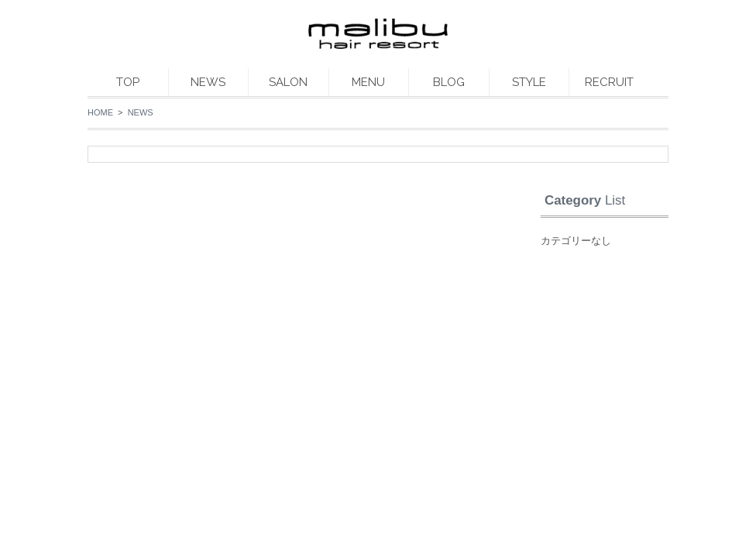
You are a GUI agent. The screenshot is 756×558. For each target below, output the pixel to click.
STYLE (529, 82)
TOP (128, 82)
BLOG (449, 82)
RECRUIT (609, 82)
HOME (100, 112)
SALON (288, 82)
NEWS (208, 82)
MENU (368, 82)
